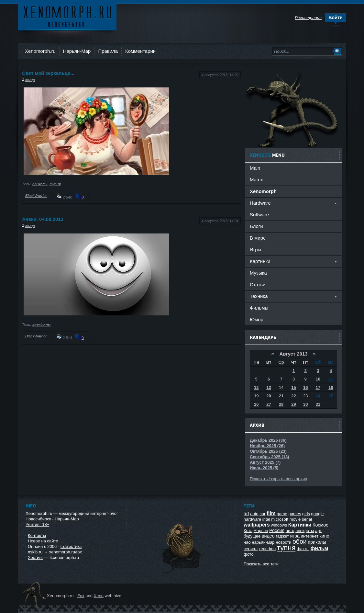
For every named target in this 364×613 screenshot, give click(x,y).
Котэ (248, 531)
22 (293, 396)
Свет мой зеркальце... (48, 73)
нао (247, 542)
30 (305, 404)
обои (300, 541)
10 (318, 379)
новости (283, 542)
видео (268, 536)
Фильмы (259, 308)
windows (279, 525)
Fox (81, 596)
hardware (252, 519)
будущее (252, 536)
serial (307, 519)
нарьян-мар (263, 542)
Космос (320, 525)
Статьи (258, 284)
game (282, 514)
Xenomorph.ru (40, 51)
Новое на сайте (43, 541)
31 (318, 404)
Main (255, 168)
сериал (251, 549)
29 (293, 404)
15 (293, 387)
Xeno (99, 596)
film (271, 513)
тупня (55, 184)
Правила (108, 51)
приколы (40, 184)
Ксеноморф (67, 16)
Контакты (37, 535)
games (295, 514)
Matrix (256, 180)
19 (256, 396)
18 (331, 387)
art (246, 514)
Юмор (257, 319)
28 (281, 404)
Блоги (256, 226)
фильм (319, 548)
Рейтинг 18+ (37, 524)
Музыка (258, 273)
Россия (277, 530)
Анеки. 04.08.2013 (43, 219)
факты (303, 549)
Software (259, 215)
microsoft (280, 519)
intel (266, 519)
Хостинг (35, 557)
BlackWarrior (36, 195)
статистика (71, 546)
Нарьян (261, 531)
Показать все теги (261, 564)
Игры (255, 250)
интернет (309, 536)
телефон (267, 549)
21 (281, 396)
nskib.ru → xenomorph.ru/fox (55, 552)
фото (249, 554)
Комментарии (140, 51)
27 (269, 404)
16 (305, 387)
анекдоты (41, 324)
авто (290, 531)
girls (306, 514)
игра (295, 536)
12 (256, 387)
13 (269, 387)
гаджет (282, 536)
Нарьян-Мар (77, 51)
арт (318, 531)
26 (256, 404)
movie (295, 519)
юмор (30, 79)
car (262, 514)
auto (254, 514)
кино (325, 536)
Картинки (300, 525)
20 (269, 396)
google (318, 514)
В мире (258, 238)
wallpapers (257, 525)
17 (318, 387)
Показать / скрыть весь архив (278, 479)
